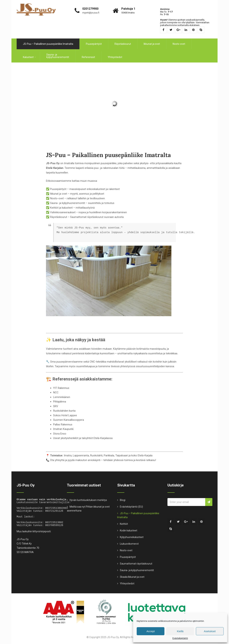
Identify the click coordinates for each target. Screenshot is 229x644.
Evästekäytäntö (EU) (131, 504)
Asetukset (210, 631)
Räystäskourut (123, 42)
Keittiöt (124, 521)
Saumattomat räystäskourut (136, 561)
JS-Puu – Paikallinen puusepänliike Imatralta (48, 42)
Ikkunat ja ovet (152, 42)
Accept (151, 631)
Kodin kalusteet (129, 528)
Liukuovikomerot (129, 541)
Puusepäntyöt (94, 42)
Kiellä (180, 631)
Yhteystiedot (115, 56)
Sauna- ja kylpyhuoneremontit (58, 54)
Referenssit (88, 56)
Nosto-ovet (179, 42)
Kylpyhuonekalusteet (132, 534)
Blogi (123, 497)
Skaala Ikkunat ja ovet (132, 574)
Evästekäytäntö (180, 638)
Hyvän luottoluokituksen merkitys (88, 497)
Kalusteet (29, 56)
